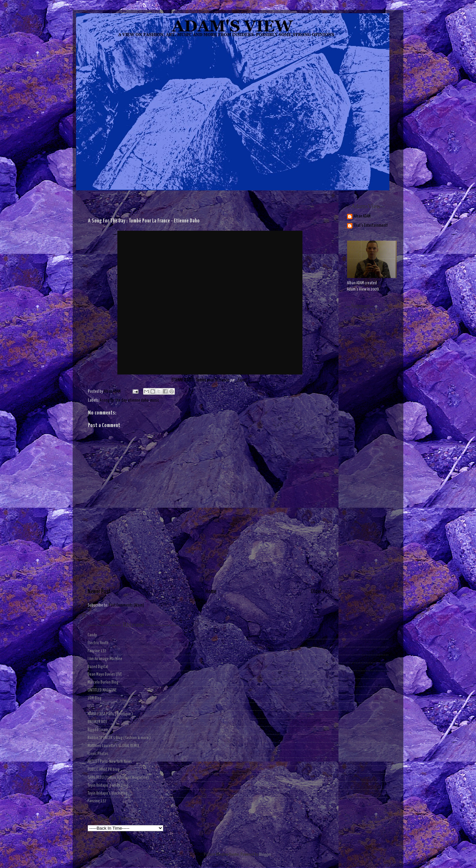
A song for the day (113, 400)
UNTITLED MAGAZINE (102, 690)
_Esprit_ (242, 380)
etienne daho (138, 400)
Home (211, 592)
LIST (91, 706)
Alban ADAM (362, 216)
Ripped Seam (98, 730)
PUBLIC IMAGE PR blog (104, 770)
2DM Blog (95, 698)
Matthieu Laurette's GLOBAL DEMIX (113, 746)
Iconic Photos (98, 754)
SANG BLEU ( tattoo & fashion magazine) (118, 778)
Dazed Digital (98, 667)
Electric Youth (98, 643)
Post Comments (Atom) (126, 605)
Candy (92, 635)
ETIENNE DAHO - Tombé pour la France (200, 380)
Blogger (265, 855)
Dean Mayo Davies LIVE (105, 674)
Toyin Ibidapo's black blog (108, 793)
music (155, 400)
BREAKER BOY (97, 722)
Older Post (321, 592)
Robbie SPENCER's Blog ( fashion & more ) (119, 738)
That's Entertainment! (371, 226)
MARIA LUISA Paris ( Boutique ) (110, 714)
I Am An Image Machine (105, 659)
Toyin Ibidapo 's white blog (108, 786)
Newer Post (99, 592)
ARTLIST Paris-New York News (110, 762)
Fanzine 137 (97, 651)
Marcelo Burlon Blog (103, 682)
